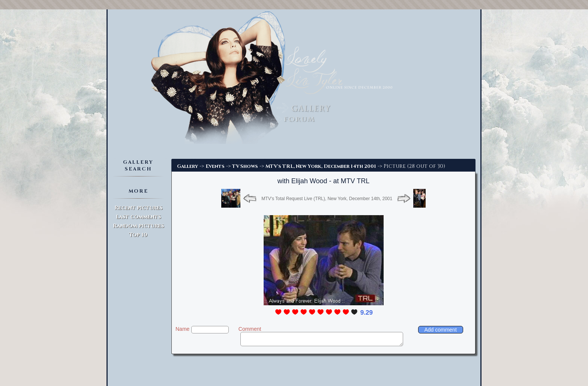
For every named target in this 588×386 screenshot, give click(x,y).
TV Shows (245, 166)
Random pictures (138, 226)
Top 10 (138, 235)
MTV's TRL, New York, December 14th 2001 (321, 166)
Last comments (138, 217)
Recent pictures (138, 208)
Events (215, 166)
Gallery (187, 166)
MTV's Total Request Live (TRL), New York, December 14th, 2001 (327, 199)
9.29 (367, 313)
